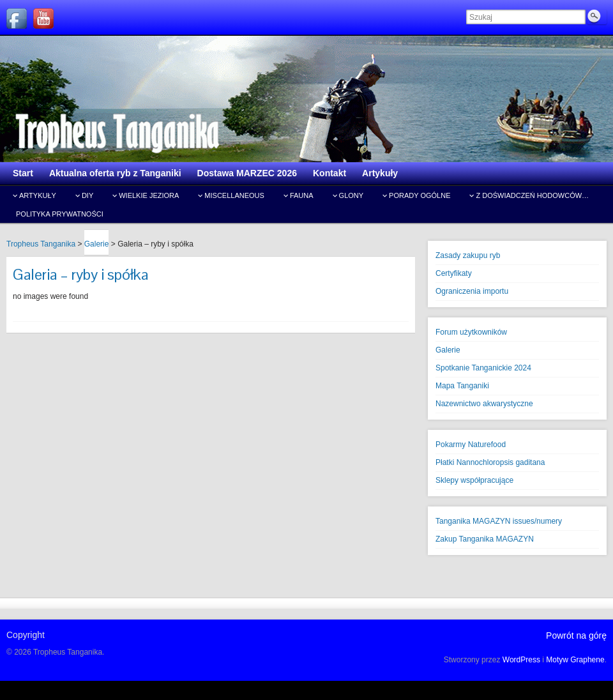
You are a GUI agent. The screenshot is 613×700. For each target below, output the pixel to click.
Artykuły (38, 195)
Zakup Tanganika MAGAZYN (485, 539)
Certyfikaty (454, 273)
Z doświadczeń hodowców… (532, 195)
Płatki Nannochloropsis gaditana (490, 462)
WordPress (521, 660)
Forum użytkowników (471, 332)
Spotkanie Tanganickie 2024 (483, 368)
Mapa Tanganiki (462, 386)
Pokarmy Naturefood (471, 445)
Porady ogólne (420, 195)
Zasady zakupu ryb (468, 255)
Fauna (302, 195)
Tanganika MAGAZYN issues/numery (499, 521)
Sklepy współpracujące (474, 480)
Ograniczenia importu (472, 291)
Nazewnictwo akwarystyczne (484, 404)
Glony (352, 195)
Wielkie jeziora (149, 195)
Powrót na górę (576, 635)
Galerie (448, 350)
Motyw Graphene (575, 660)
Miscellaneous (234, 195)
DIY (87, 195)
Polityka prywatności (60, 214)
